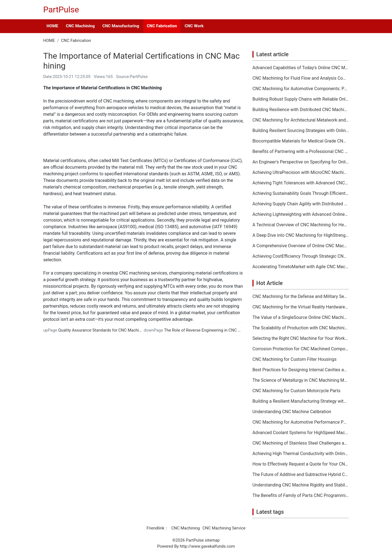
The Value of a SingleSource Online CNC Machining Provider (301, 318)
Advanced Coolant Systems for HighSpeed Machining (301, 433)
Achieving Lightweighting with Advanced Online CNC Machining (301, 214)
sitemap (212, 540)
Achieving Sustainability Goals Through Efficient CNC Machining (301, 193)
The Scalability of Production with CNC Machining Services (301, 328)
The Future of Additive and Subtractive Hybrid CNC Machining (301, 475)
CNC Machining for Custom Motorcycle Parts (296, 391)
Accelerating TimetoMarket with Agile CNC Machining (301, 267)
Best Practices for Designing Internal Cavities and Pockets (301, 370)
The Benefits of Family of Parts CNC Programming (301, 496)
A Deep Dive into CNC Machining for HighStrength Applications (301, 235)
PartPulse (61, 10)
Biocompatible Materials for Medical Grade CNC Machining (301, 141)
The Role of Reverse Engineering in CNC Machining (211, 330)
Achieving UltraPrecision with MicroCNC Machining (301, 173)
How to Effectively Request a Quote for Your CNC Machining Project (301, 464)
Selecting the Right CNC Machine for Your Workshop (301, 338)
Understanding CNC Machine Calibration (292, 412)
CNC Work (194, 26)
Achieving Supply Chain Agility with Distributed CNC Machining (301, 204)
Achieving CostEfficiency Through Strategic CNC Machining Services (301, 256)
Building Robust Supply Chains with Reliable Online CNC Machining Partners (301, 99)
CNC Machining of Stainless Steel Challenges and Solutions (301, 443)
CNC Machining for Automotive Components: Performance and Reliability (301, 89)
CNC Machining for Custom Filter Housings (295, 359)
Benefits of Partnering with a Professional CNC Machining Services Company (301, 152)
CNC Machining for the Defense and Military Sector (301, 297)
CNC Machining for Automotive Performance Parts (301, 422)
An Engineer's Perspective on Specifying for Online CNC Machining (301, 162)
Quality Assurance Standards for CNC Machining (102, 330)
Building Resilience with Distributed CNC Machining (301, 110)
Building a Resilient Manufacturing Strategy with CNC (301, 401)
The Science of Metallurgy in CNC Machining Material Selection (301, 380)
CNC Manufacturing (121, 26)
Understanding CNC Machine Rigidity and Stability (301, 485)
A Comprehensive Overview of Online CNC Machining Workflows (301, 246)
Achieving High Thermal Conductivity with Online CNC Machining (301, 454)
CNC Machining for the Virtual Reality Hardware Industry (301, 307)
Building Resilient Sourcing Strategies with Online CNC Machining (301, 131)
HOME (52, 26)
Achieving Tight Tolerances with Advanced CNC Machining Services (301, 183)
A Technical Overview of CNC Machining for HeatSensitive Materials (301, 225)
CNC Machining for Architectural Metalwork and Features (301, 120)
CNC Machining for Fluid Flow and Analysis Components (301, 78)
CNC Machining (80, 26)
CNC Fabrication (162, 26)
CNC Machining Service (224, 528)
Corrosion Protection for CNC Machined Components (301, 349)
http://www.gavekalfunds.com (207, 546)
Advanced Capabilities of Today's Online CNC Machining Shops (301, 68)
